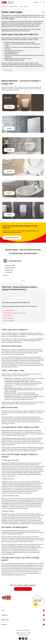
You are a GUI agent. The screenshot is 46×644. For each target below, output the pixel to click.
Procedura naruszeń (23, 635)
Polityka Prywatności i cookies (23, 633)
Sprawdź (9, 114)
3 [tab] (24, 286)
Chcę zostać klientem (12, 238)
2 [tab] (23, 286)
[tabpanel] (22, 273)
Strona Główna (5, 6)
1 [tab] (22, 286)
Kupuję (6, 281)
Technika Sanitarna (14, 6)
